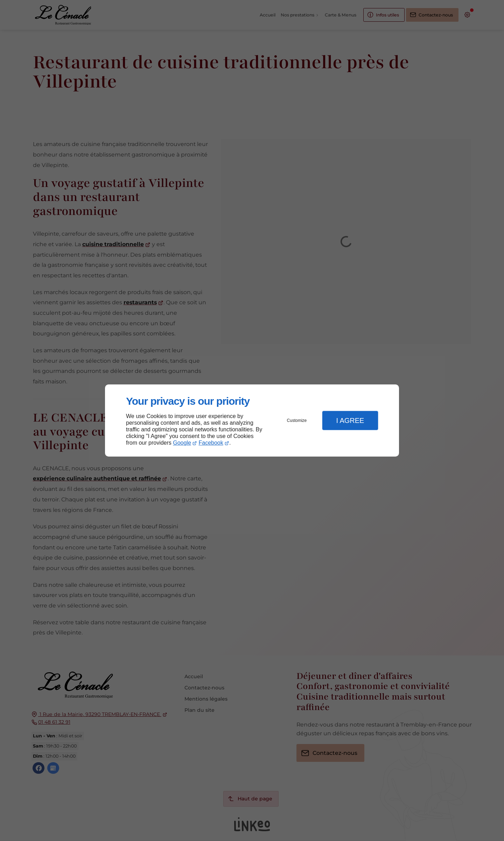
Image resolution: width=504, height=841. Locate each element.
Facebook (211, 443)
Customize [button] (297, 420)
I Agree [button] (350, 420)
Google (182, 443)
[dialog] (252, 421)
